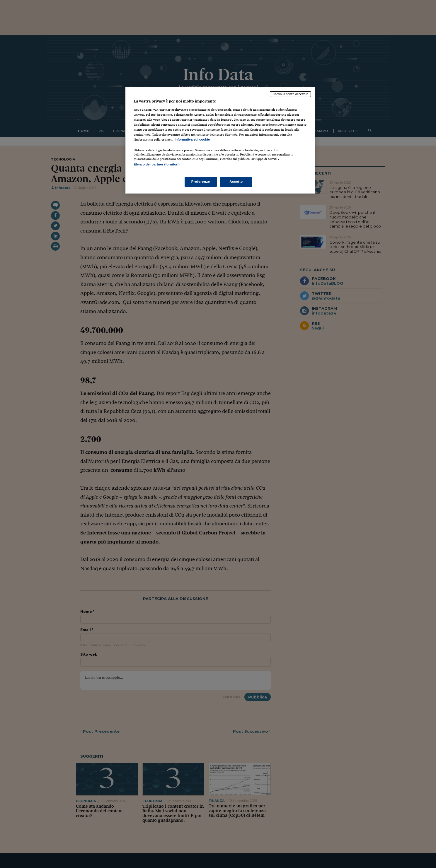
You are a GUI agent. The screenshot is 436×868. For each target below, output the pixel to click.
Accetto (236, 182)
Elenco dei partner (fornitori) (157, 164)
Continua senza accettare (290, 94)
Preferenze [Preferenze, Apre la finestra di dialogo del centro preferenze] (201, 182)
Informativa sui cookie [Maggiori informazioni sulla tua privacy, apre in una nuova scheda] (192, 139)
